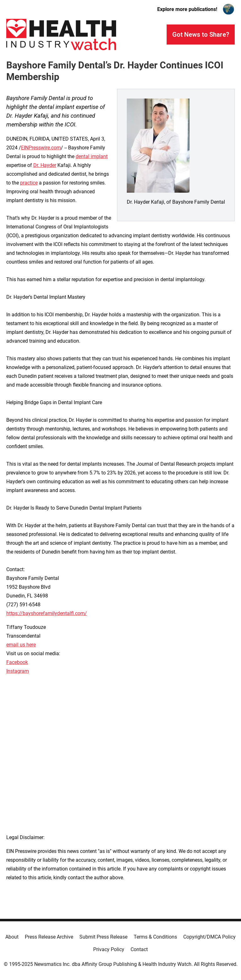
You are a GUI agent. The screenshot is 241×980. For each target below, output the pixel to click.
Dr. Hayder (45, 165)
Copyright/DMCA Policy (209, 937)
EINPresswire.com (41, 148)
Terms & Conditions (155, 937)
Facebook (17, 662)
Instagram (18, 671)
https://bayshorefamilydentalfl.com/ (47, 613)
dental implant (92, 156)
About (12, 937)
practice (29, 183)
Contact (139, 949)
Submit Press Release (103, 937)
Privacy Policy (109, 949)
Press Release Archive (49, 937)
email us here (21, 645)
